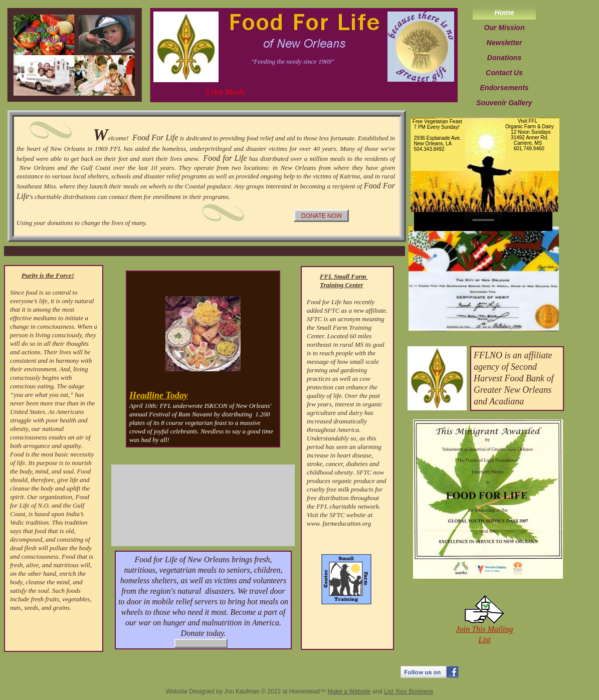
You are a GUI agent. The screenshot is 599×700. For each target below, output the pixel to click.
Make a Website (349, 691)
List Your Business (409, 691)
